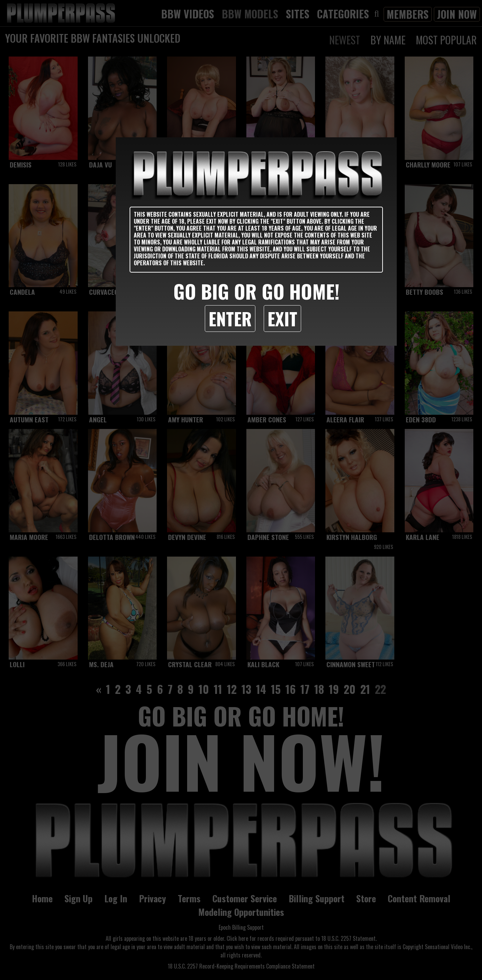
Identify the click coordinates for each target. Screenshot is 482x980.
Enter (230, 318)
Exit (282, 318)
